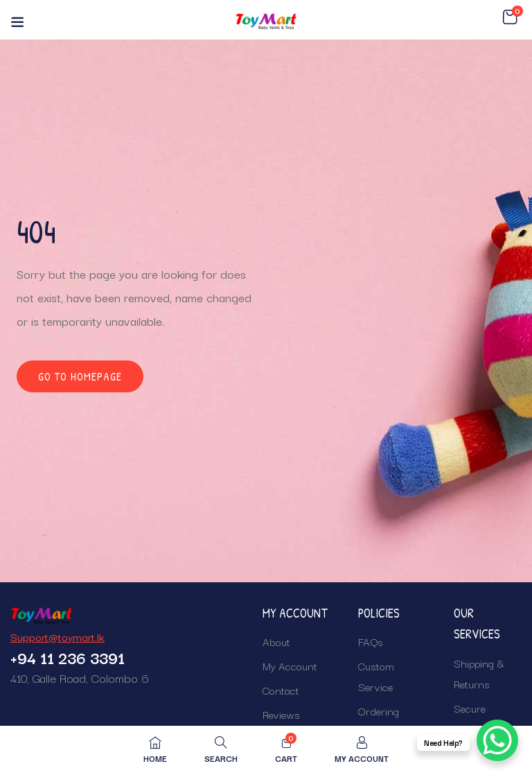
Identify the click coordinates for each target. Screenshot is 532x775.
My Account (290, 665)
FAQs (371, 641)
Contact (281, 690)
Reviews (281, 714)
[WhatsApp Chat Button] (497, 740)
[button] (510, 17)
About (276, 641)
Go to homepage (80, 376)
